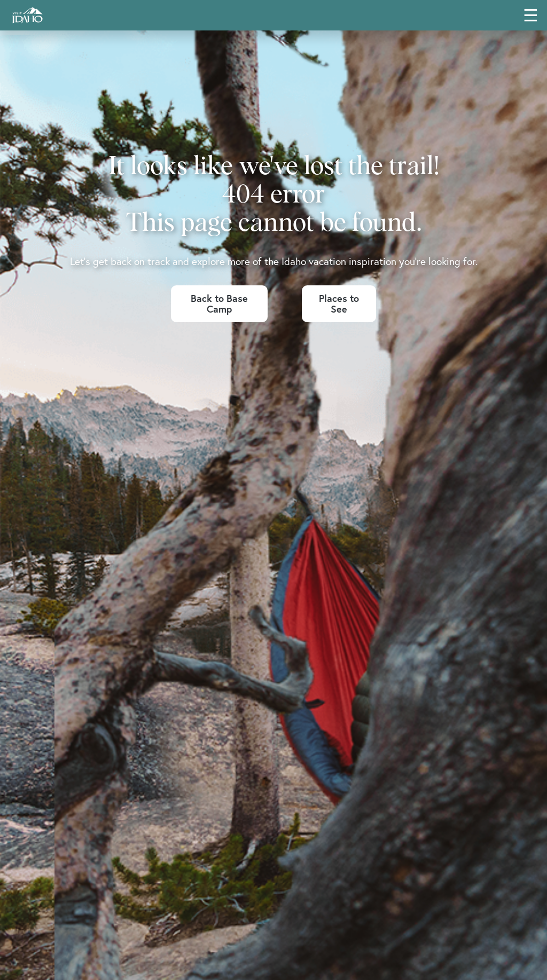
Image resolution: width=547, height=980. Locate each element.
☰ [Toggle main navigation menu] (531, 15)
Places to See (339, 304)
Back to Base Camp (219, 304)
